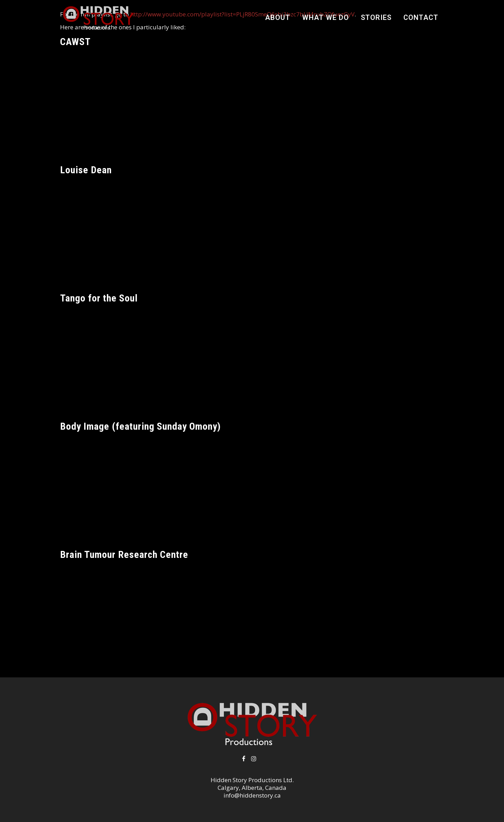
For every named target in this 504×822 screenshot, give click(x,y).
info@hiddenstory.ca (252, 795)
